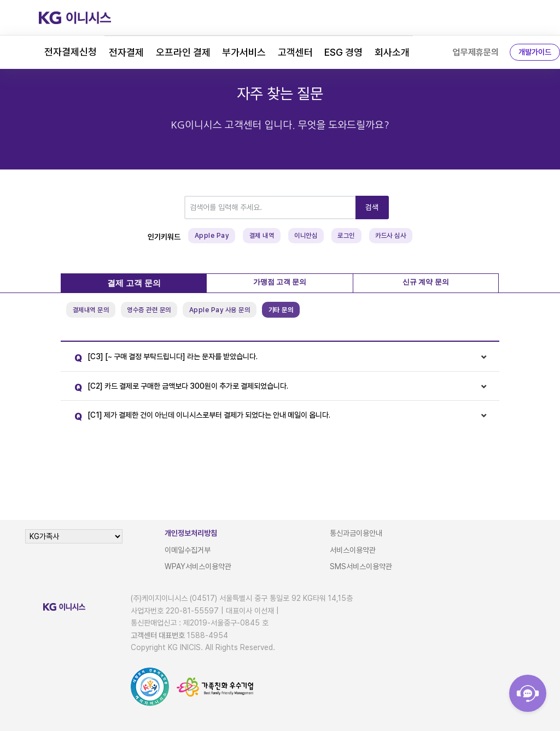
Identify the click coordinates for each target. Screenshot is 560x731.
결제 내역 (262, 236)
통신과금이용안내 (356, 533)
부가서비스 (244, 52)
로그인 (346, 236)
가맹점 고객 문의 (280, 282)
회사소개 (392, 52)
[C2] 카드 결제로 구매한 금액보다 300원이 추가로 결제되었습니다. (179, 388)
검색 (372, 207)
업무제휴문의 (476, 52)
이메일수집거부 (188, 550)
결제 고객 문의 (134, 283)
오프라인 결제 (183, 52)
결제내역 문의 (91, 310)
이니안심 (306, 236)
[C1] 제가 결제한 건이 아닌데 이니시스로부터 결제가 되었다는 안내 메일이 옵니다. (200, 417)
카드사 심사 (390, 236)
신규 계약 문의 (426, 282)
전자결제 (126, 52)
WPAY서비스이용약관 (198, 566)
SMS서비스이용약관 (361, 566)
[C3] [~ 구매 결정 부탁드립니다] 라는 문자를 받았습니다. (163, 358)
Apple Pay (212, 236)
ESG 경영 (343, 52)
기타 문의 (281, 310)
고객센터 (295, 52)
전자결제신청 (71, 52)
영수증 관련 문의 (149, 310)
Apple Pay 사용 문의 (220, 310)
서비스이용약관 (353, 550)
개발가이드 (535, 52)
